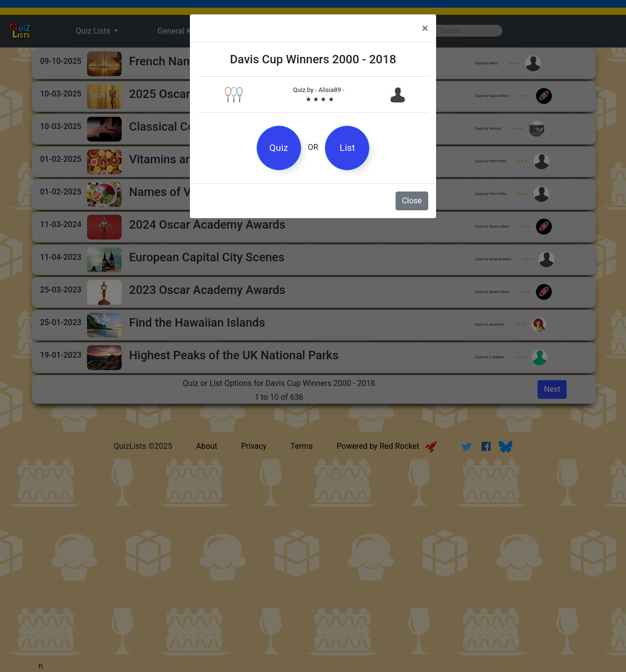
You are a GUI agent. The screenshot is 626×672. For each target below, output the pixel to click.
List (347, 148)
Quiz (279, 148)
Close (412, 201)
